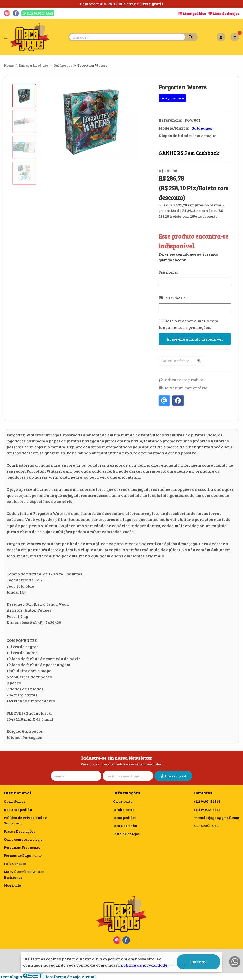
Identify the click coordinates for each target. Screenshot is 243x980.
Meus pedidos (192, 13)
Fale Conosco (15, 863)
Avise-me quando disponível (195, 339)
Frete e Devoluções (19, 831)
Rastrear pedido (18, 809)
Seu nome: (168, 272)
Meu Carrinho (125, 826)
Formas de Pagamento (23, 855)
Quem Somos (14, 801)
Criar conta (123, 801)
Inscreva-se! (173, 776)
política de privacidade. (145, 965)
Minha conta (124, 809)
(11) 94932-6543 (207, 809)
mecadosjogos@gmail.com (217, 818)
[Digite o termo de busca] (127, 37)
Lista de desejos (224, 13)
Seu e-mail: (172, 298)
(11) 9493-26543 (207, 801)
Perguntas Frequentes (22, 847)
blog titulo (12, 885)
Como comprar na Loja (23, 839)
